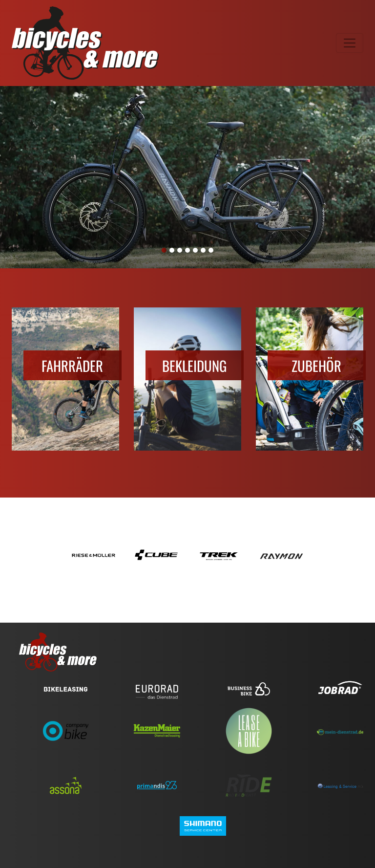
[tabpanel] (187, 177)
